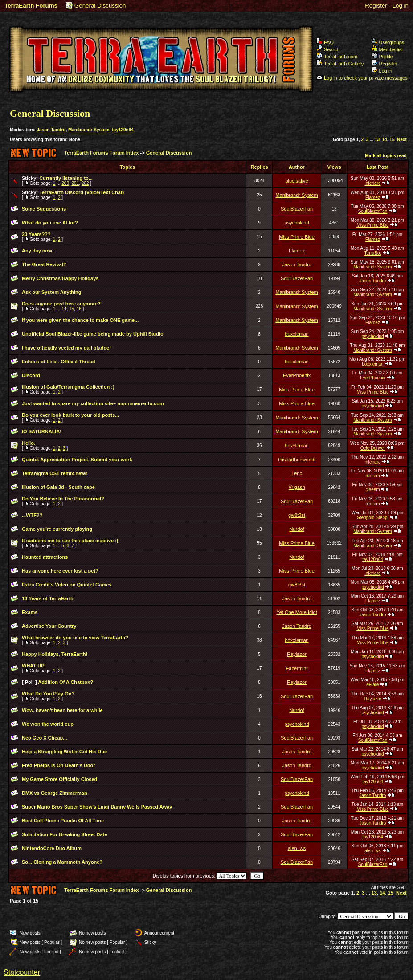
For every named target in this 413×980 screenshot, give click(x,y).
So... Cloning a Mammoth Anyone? (62, 862)
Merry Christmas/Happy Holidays (60, 278)
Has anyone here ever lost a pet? (60, 571)
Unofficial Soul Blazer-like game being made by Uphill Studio (93, 334)
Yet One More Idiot (296, 612)
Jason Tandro (51, 130)
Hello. (29, 443)
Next (402, 140)
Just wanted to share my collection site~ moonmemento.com (93, 403)
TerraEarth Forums (31, 6)
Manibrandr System (89, 130)
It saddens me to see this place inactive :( (70, 541)
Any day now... (39, 251)
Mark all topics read (386, 156)
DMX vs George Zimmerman (55, 793)
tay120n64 (123, 130)
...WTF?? (32, 515)
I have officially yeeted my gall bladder (67, 348)
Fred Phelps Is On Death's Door (59, 765)
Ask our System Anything (51, 292)
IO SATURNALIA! (42, 431)
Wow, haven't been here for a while (62, 710)
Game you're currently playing (57, 529)
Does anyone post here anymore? (61, 304)
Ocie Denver (373, 448)
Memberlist (387, 49)
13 (377, 140)
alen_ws (297, 848)
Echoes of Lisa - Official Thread (58, 362)
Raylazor (296, 654)
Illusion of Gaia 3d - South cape (58, 487)
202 (85, 183)
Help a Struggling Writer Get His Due (64, 752)
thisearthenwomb (297, 460)
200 (65, 183)
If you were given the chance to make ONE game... (80, 320)
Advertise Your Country (49, 626)
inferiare (372, 183)
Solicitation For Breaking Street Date (64, 834)
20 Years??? (36, 234)
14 (385, 140)
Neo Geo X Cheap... (44, 738)
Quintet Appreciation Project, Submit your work (77, 460)
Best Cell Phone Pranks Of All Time (63, 821)
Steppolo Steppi (373, 518)
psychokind (297, 223)
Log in (401, 6)
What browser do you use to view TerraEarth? (75, 638)
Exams (30, 612)
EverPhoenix (297, 375)
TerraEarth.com (337, 57)
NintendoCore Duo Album (52, 848)
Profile (382, 57)
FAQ (325, 42)
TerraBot (373, 253)
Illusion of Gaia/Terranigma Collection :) (68, 387)
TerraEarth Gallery (340, 64)
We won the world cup (48, 724)
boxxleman (296, 334)
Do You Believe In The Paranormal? (63, 499)
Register (376, 6)
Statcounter (22, 972)
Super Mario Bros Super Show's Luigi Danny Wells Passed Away (97, 807)
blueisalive (296, 181)
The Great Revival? (44, 264)
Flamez (373, 197)
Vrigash (297, 487)
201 (76, 183)
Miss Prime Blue (372, 225)
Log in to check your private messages (362, 78)
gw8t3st (297, 515)
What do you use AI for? (50, 223)
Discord (31, 375)
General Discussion (100, 6)
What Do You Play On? (48, 694)
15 (392, 140)
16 (79, 309)
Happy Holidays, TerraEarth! (55, 654)
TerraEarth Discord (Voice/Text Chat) (82, 192)
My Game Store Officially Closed (59, 779)
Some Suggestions (44, 209)
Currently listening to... (66, 178)
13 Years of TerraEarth (48, 598)
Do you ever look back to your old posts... (70, 415)
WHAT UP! (34, 666)
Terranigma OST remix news (55, 473)
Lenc (297, 473)
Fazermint (297, 668)
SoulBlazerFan (297, 209)
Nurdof (297, 529)
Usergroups (388, 42)
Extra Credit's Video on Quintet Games (67, 585)
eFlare (372, 685)
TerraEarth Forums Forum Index (101, 153)
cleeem (372, 476)
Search (328, 49)
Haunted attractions (45, 557)
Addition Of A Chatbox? (65, 682)
